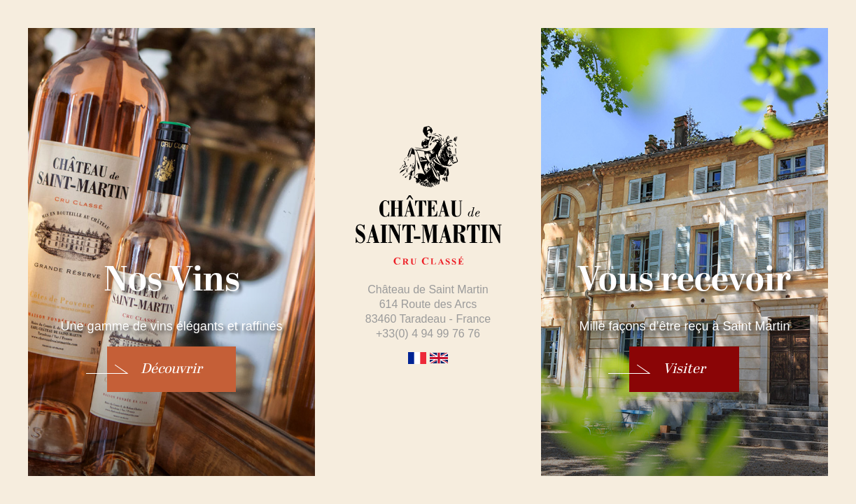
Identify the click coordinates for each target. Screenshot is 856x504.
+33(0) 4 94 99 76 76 (428, 334)
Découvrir (171, 369)
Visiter (684, 369)
